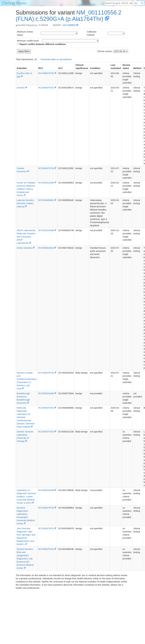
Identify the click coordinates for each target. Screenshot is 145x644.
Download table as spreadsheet (56, 59)
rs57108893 (69, 25)
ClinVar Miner (14, 3)
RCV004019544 (46, 248)
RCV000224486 (46, 183)
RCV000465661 (46, 200)
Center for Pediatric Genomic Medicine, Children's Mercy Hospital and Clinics (26, 189)
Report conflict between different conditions (41, 44)
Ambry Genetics (25, 248)
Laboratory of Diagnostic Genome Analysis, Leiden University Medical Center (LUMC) (26, 497)
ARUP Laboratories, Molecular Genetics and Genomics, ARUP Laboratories (27, 237)
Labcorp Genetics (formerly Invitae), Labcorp (25, 203)
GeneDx (21, 88)
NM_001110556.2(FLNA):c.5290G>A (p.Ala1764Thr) (69, 16)
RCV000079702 (46, 73)
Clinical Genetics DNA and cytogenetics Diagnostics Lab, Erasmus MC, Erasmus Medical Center (25, 559)
